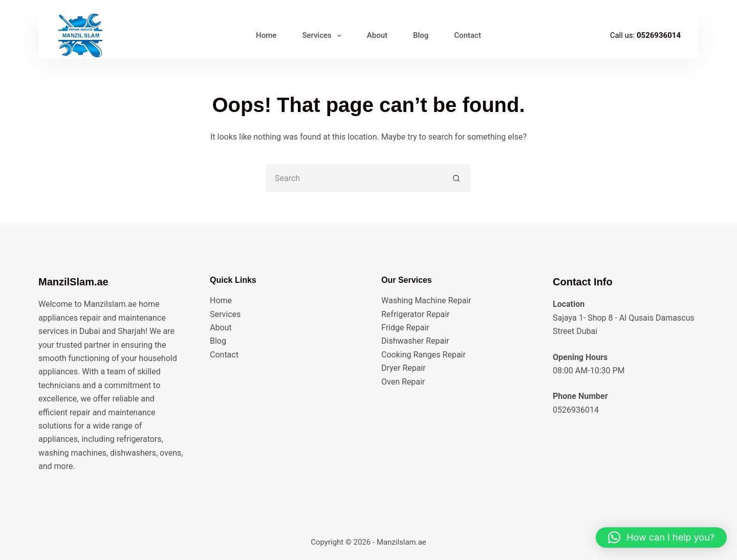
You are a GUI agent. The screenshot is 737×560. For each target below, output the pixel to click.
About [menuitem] (377, 35)
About (221, 328)
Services (225, 314)
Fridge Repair (405, 328)
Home (221, 300)
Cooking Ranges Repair (424, 355)
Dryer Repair (404, 368)
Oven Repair (403, 382)
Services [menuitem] (323, 36)
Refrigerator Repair (415, 314)
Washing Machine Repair (426, 300)
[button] (661, 537)
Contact (224, 355)
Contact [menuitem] (468, 35)
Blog (218, 341)
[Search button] (457, 178)
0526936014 (659, 35)
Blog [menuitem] (421, 35)
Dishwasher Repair (415, 341)
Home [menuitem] (266, 35)
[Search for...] (354, 178)
